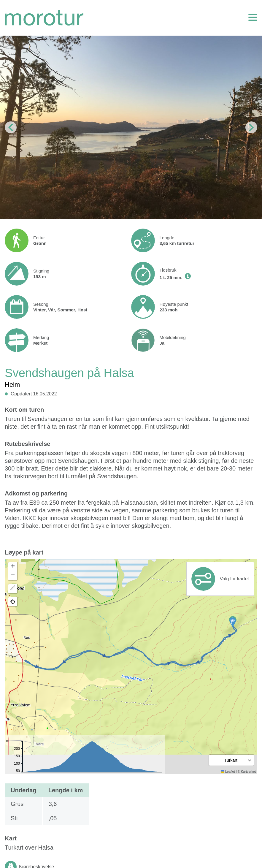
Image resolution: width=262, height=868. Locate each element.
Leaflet (228, 772)
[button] (233, 622)
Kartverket (248, 772)
